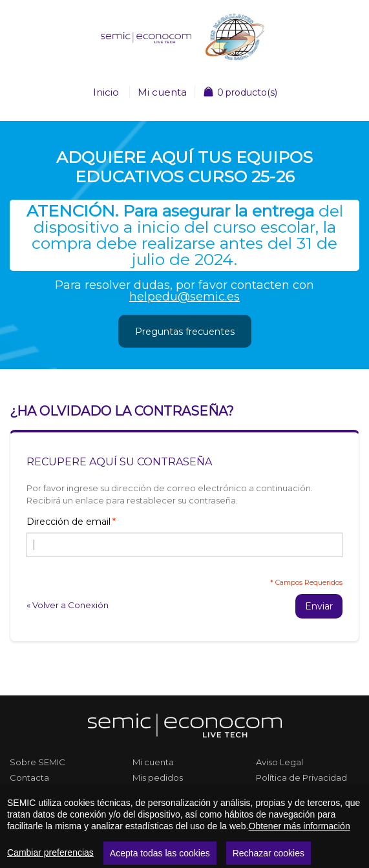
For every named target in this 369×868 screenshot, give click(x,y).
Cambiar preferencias (50, 852)
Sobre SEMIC (37, 762)
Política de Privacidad (301, 778)
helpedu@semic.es (184, 297)
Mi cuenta (162, 92)
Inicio (106, 92)
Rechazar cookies (269, 853)
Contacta (29, 778)
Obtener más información (300, 826)
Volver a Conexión (68, 605)
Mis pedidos (158, 778)
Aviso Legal (279, 762)
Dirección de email (69, 522)
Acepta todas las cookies (160, 853)
